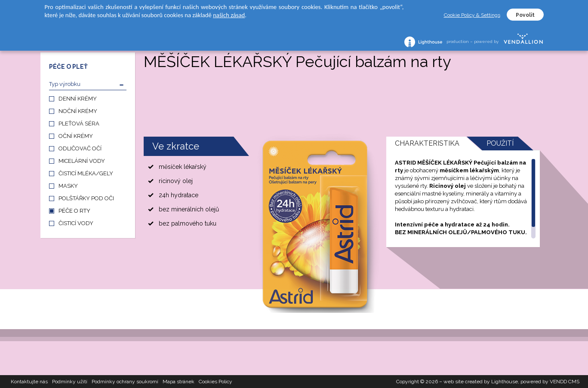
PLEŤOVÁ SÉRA (79, 124)
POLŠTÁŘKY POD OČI (86, 198)
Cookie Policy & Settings (472, 15)
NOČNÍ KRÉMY (78, 111)
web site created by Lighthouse (481, 382)
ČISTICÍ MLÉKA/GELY (86, 173)
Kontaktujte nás (29, 382)
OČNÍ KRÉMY (76, 136)
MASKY (68, 186)
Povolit (525, 15)
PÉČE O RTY (74, 211)
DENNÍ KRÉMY (78, 99)
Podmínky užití (70, 382)
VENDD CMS (565, 382)
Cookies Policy (215, 382)
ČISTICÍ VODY (76, 223)
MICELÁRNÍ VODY (82, 161)
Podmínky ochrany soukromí (125, 382)
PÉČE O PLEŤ (68, 67)
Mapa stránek (179, 382)
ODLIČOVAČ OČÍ (80, 148)
